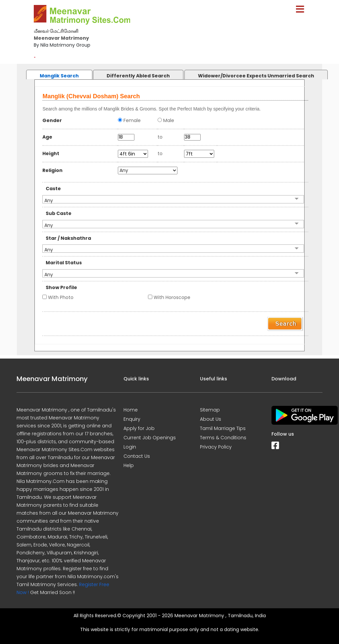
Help (129, 465)
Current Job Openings (150, 438)
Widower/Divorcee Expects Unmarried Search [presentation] (256, 76)
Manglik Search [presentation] (59, 76)
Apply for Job (139, 428)
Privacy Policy (216, 447)
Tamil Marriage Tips (223, 428)
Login (130, 447)
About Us (211, 419)
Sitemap (210, 410)
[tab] (53, 73)
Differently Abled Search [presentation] (138, 76)
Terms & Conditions (223, 438)
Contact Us (137, 456)
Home (131, 410)
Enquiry (132, 419)
